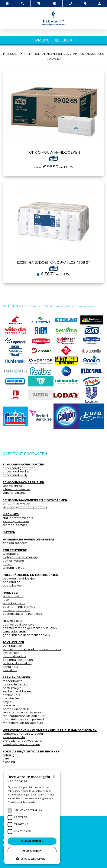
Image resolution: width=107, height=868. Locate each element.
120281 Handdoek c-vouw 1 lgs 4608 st (53, 265)
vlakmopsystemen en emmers (25, 507)
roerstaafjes (11, 698)
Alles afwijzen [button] (32, 851)
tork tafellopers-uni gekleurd (23, 719)
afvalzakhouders (14, 656)
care (6, 759)
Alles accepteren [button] (32, 841)
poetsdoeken (12, 586)
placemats (10, 705)
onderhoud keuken (17, 472)
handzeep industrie (16, 610)
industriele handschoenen (21, 744)
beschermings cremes (19, 607)
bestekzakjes (12, 688)
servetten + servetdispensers (23, 712)
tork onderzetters (15, 684)
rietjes (7, 702)
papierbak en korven (18, 660)
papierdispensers (15, 543)
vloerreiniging (12, 486)
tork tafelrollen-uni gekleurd (23, 723)
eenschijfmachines (16, 521)
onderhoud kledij (15, 475)
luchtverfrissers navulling (20, 557)
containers (10, 667)
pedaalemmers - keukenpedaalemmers (32, 649)
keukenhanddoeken (17, 691)
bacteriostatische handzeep (23, 614)
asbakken (10, 670)
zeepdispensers (14, 603)
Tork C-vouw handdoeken (53, 155)
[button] (32, 859)
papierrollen (11, 582)
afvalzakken (11, 653)
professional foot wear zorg (22, 741)
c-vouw (55, 59)
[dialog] (32, 817)
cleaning (9, 762)
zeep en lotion (13, 596)
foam (6, 600)
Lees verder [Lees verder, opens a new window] (30, 802)
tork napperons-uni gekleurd (23, 716)
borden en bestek (16, 709)
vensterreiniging (14, 493)
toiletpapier (11, 554)
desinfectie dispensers (18, 625)
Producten (11, 54)
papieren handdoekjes (88, 54)
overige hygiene (14, 631)
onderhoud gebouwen (19, 468)
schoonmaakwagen (17, 504)
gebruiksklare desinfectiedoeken (26, 635)
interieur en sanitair (16, 489)
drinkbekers (11, 695)
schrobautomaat (15, 525)
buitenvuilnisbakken (17, 663)
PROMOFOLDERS (53, 40)
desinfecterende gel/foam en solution (30, 628)
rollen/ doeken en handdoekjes (46, 54)
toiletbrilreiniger (14, 568)
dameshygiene (13, 561)
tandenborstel (13, 681)
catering (9, 755)
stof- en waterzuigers (18, 518)
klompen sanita (14, 737)
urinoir (7, 564)
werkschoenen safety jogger (23, 734)
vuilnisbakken (12, 646)
